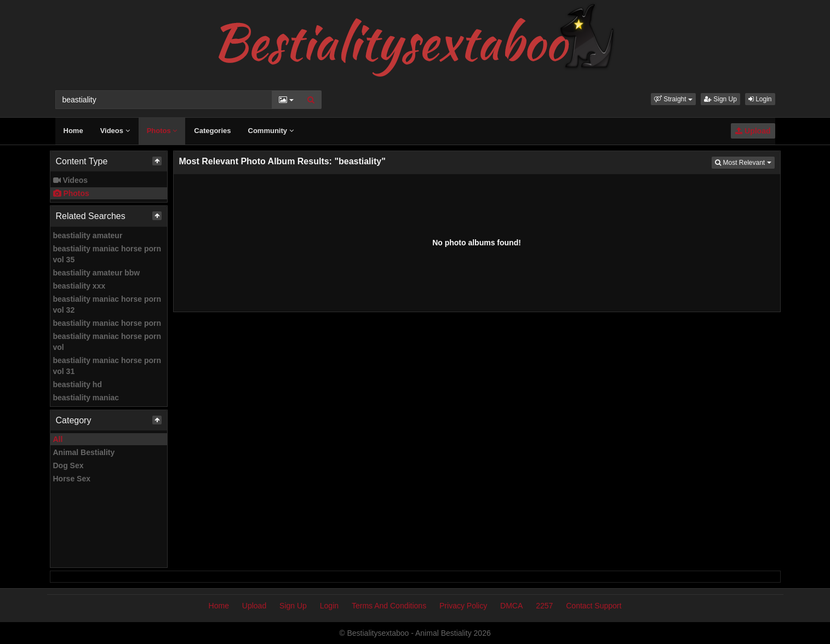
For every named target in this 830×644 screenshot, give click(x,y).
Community (271, 131)
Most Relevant (745, 162)
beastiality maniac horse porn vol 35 (107, 254)
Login (760, 99)
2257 (544, 606)
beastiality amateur (88, 235)
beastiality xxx (79, 286)
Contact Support (594, 606)
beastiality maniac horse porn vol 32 (107, 304)
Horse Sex (72, 479)
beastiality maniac (86, 398)
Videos (115, 131)
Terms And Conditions (389, 606)
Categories (212, 131)
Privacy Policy (463, 606)
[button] (673, 99)
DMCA (511, 606)
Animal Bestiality (84, 452)
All (58, 439)
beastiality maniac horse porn (107, 323)
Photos (162, 131)
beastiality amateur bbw (97, 273)
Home (73, 131)
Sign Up (720, 99)
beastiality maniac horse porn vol (107, 342)
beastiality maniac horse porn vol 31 (107, 366)
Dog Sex (68, 465)
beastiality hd (78, 384)
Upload (753, 131)
